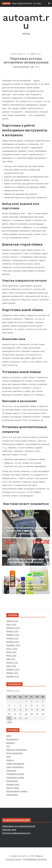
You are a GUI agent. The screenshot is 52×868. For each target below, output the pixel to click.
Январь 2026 (12, 631)
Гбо (8, 746)
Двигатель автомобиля (16, 750)
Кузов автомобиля (15, 753)
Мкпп (9, 757)
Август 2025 (12, 649)
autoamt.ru (26, 24)
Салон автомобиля (21, 67)
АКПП (9, 736)
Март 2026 (11, 624)
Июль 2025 (11, 652)
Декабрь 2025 (13, 635)
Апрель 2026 (12, 621)
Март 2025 (11, 666)
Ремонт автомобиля (15, 764)
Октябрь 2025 (13, 642)
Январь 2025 (12, 673)
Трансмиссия (12, 781)
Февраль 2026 (13, 628)
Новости (10, 760)
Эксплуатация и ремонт (17, 791)
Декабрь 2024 (13, 676)
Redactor (21, 54)
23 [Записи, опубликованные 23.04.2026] (26, 714)
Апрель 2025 (12, 663)
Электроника (12, 795)
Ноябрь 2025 (12, 638)
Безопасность (12, 739)
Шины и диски (13, 788)
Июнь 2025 (11, 656)
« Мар (9, 722)
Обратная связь (9, 830)
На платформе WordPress (35, 859)
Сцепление (11, 770)
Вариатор (11, 743)
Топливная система (15, 774)
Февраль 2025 (13, 669)
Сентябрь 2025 (13, 645)
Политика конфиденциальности (16, 833)
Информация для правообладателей (19, 826)
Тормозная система (15, 778)
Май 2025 (11, 659)
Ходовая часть (13, 784)
